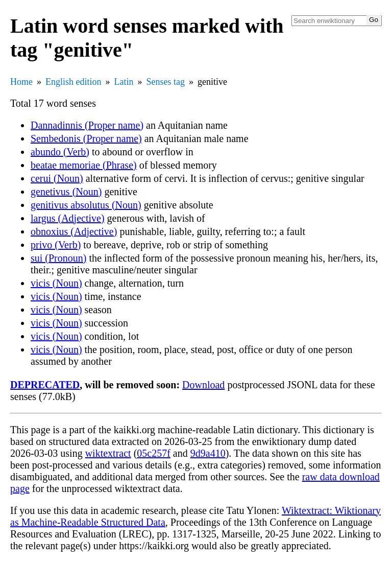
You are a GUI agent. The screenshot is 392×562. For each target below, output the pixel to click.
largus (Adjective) (68, 218)
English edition (73, 82)
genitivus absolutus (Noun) (86, 205)
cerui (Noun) (57, 178)
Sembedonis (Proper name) (86, 138)
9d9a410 (208, 453)
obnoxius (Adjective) (74, 231)
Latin (124, 82)
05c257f (154, 453)
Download (203, 385)
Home (21, 82)
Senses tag (166, 82)
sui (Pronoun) (58, 258)
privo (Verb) (56, 245)
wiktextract (108, 453)
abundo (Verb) (60, 152)
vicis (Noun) (56, 283)
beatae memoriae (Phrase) (84, 165)
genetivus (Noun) (66, 192)
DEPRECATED (45, 385)
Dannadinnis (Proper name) (87, 125)
